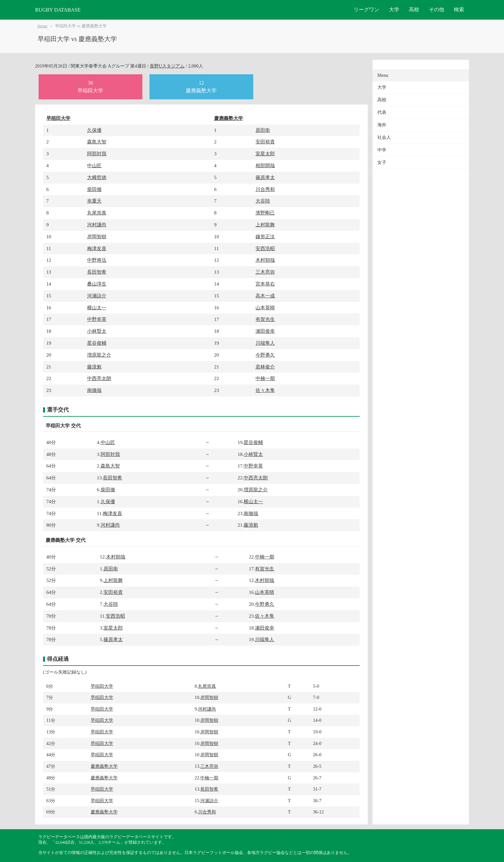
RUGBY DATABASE (58, 10)
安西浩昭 (265, 248)
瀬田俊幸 (265, 331)
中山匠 (94, 165)
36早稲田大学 (90, 87)
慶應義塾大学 (229, 118)
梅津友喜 (97, 248)
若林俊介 (265, 367)
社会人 (384, 137)
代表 (382, 112)
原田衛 (263, 130)
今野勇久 (265, 355)
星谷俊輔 (97, 343)
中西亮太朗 (99, 378)
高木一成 (265, 296)
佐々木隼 (265, 390)
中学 (382, 150)
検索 (459, 9)
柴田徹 (94, 189)
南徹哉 (94, 390)
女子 (382, 163)
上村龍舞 (265, 225)
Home (43, 26)
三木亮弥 (265, 272)
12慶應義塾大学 (201, 87)
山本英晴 (265, 308)
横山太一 (97, 308)
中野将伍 (97, 260)
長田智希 (97, 272)
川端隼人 (265, 343)
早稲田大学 (58, 118)
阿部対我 (97, 154)
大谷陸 (263, 201)
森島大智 (97, 142)
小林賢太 (97, 331)
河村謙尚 (97, 225)
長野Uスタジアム (167, 66)
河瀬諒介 (97, 296)
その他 (437, 9)
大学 (394, 9)
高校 (414, 9)
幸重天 (94, 201)
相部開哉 (265, 165)
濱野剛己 (265, 213)
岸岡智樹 (97, 236)
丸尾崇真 (97, 213)
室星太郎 (265, 154)
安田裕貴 (265, 142)
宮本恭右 (265, 284)
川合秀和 (265, 189)
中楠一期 (265, 378)
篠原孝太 (265, 177)
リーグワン (366, 9)
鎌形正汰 (265, 236)
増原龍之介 (99, 355)
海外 (382, 125)
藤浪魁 (94, 367)
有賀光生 (265, 319)
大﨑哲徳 (97, 177)
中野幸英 (97, 319)
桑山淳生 (97, 284)
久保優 (94, 130)
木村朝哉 (265, 260)
